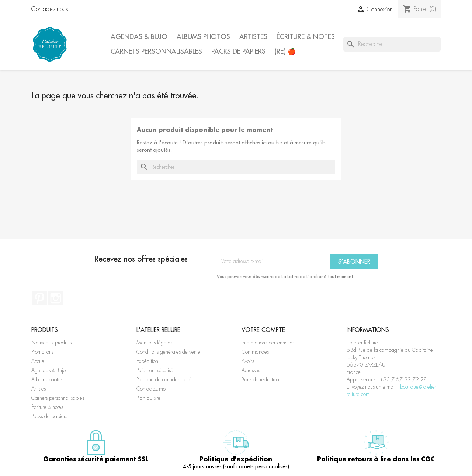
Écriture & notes (306, 37)
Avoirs (248, 361)
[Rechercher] (392, 44)
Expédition (147, 361)
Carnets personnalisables (156, 51)
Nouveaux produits (51, 343)
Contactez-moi (152, 389)
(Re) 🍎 (285, 51)
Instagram (56, 298)
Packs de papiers (238, 51)
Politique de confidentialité (164, 379)
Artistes (253, 37)
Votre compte (263, 330)
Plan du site (148, 398)
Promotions (42, 352)
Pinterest (39, 298)
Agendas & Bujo (139, 37)
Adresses (251, 370)
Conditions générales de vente (168, 352)
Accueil (39, 361)
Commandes (255, 352)
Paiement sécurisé (155, 370)
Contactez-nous (50, 9)
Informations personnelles (268, 343)
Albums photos (203, 37)
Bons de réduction (260, 379)
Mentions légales (154, 343)
